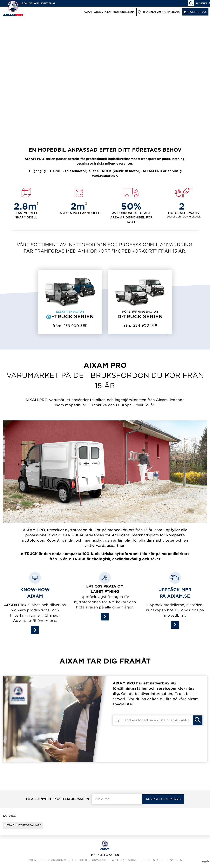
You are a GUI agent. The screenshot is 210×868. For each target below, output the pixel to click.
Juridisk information (91, 863)
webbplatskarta (124, 863)
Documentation (153, 863)
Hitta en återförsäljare (28, 827)
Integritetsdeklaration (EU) (49, 863)
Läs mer (29, 100)
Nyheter (202, 3)
